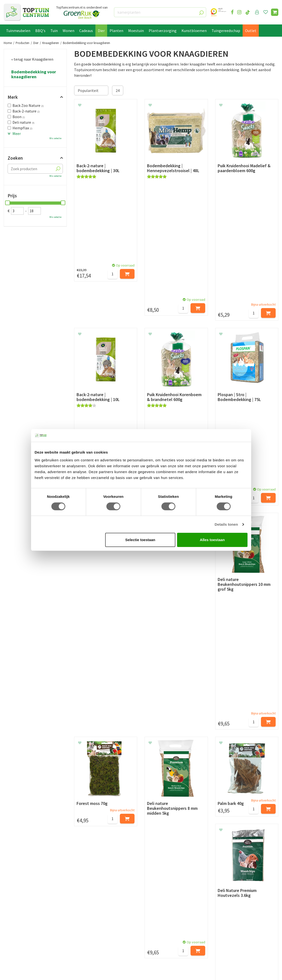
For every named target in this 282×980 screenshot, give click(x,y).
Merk (13, 97)
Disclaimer (13, 926)
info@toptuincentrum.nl (242, 913)
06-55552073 (232, 905)
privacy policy (166, 855)
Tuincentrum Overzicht (79, 972)
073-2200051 (232, 898)
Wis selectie (55, 138)
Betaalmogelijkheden (22, 898)
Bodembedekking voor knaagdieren (34, 74)
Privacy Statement (19, 921)
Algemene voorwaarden (23, 915)
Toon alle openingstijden (95, 937)
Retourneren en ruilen (22, 909)
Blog (8, 948)
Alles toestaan (212, 540)
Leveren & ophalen (19, 904)
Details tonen (226, 524)
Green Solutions (48, 972)
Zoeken (15, 158)
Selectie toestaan (140, 540)
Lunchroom (13, 953)
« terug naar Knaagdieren (32, 59)
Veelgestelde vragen (21, 932)
